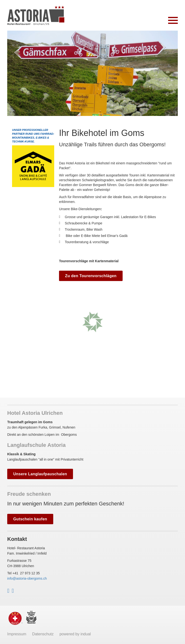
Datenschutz (43, 634)
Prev (11, 74)
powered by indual (75, 634)
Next (174, 74)
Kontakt (17, 539)
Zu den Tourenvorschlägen (91, 276)
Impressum (17, 634)
